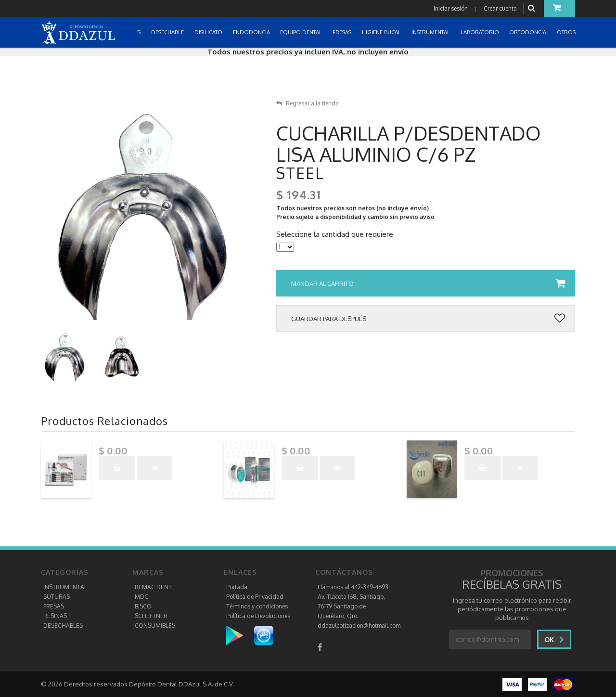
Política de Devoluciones (258, 616)
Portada (237, 587)
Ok (554, 639)
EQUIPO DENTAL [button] (302, 32)
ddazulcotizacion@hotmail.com (359, 626)
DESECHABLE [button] (168, 32)
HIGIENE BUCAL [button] (382, 32)
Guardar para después (428, 319)
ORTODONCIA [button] (528, 32)
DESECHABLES (63, 626)
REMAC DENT (153, 587)
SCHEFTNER (151, 616)
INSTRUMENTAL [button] (431, 32)
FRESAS (54, 606)
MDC (141, 597)
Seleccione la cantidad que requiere (335, 234)
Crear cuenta (500, 8)
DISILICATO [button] (209, 32)
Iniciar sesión (451, 8)
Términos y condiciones (257, 606)
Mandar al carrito (428, 284)
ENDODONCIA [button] (252, 32)
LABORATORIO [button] (481, 32)
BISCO (143, 606)
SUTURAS (57, 597)
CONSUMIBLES (155, 626)
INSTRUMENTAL (65, 587)
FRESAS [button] (343, 32)
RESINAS (55, 616)
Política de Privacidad (255, 597)
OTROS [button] (567, 32)
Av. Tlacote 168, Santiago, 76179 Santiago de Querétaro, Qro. (351, 606)
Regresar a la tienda (308, 103)
